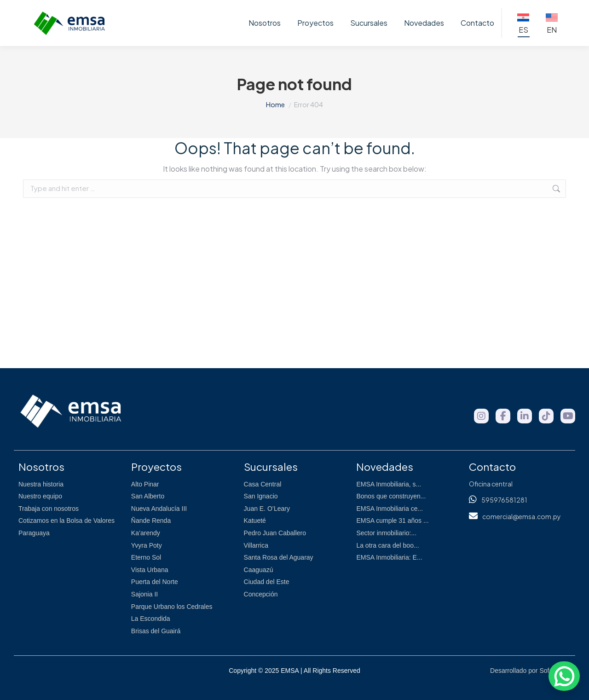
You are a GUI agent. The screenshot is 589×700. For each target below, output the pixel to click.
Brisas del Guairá (156, 631)
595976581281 (504, 500)
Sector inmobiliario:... (386, 533)
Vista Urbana (150, 570)
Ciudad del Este (267, 582)
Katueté (255, 521)
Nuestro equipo (40, 496)
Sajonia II (144, 594)
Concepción (261, 594)
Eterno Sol (146, 557)
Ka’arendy (146, 533)
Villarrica (256, 545)
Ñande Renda (151, 521)
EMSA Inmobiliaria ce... (390, 509)
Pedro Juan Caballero (275, 533)
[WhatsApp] (564, 676)
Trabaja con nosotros (49, 509)
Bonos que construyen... (391, 496)
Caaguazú (259, 570)
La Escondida (151, 619)
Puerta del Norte (155, 582)
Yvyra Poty (147, 545)
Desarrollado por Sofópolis (528, 671)
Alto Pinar (145, 484)
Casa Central (263, 484)
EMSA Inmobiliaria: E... (389, 557)
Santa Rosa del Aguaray (279, 557)
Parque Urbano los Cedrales (172, 607)
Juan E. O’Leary (267, 509)
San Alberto (148, 496)
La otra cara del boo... (387, 545)
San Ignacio (261, 496)
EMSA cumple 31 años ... (392, 521)
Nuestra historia (41, 484)
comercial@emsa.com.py (522, 516)
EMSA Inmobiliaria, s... (389, 484)
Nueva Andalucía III (159, 509)
